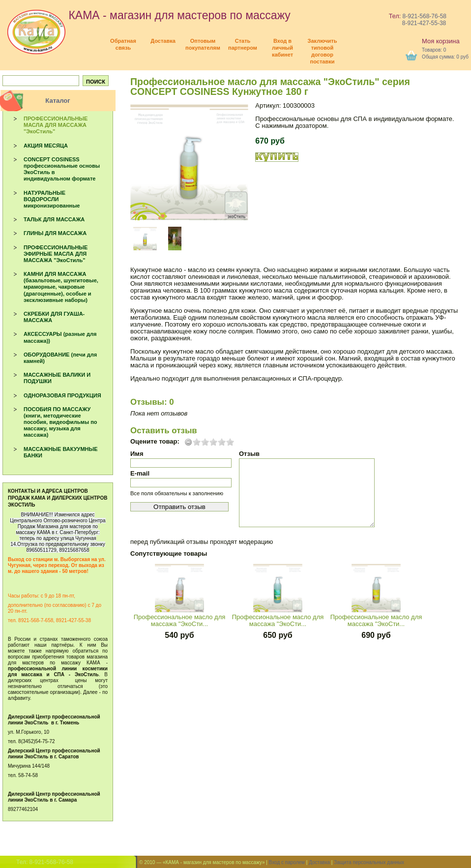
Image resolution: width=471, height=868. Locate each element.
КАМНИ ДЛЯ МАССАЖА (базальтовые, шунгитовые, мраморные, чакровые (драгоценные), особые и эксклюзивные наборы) (61, 287)
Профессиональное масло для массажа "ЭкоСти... (180, 620)
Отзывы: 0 (152, 402)
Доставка (319, 862)
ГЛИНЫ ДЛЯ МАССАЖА (55, 233)
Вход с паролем (287, 862)
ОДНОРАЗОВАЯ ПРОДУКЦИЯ (62, 395)
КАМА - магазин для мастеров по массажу (149, 15)
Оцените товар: (155, 442)
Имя (137, 454)
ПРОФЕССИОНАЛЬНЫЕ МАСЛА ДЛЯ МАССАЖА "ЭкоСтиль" (56, 125)
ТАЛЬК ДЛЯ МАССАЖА (54, 219)
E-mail (140, 473)
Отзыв (249, 454)
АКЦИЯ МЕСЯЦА (46, 146)
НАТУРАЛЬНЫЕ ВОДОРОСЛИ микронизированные (52, 199)
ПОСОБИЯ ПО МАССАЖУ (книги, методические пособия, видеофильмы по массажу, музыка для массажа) (60, 422)
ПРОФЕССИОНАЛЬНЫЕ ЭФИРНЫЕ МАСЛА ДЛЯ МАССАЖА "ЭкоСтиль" (56, 254)
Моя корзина (441, 41)
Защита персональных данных (369, 862)
